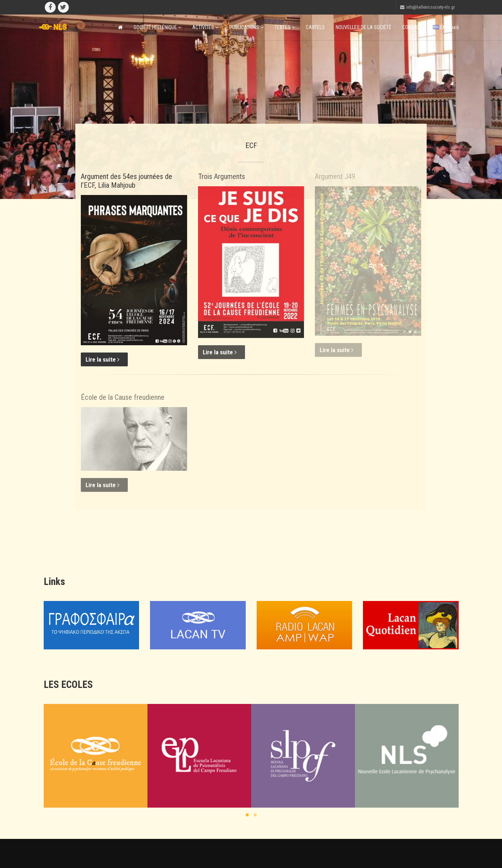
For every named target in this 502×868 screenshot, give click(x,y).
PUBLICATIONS (246, 27)
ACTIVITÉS (205, 27)
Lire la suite (102, 359)
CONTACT (412, 27)
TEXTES (285, 27)
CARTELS (315, 27)
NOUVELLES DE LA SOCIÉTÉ (363, 27)
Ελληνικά (446, 27)
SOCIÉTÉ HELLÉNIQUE (157, 27)
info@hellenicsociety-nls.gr (431, 7)
